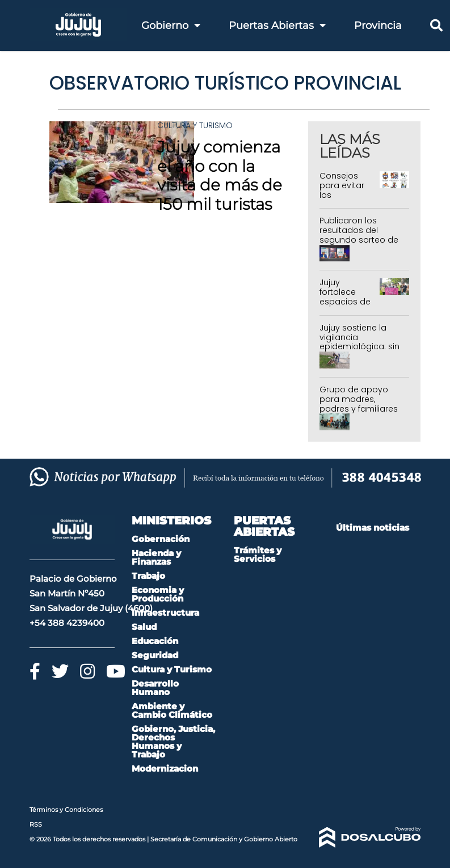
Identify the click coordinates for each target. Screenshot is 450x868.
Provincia (378, 26)
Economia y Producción (158, 594)
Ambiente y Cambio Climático (172, 710)
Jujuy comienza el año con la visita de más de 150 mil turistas (220, 175)
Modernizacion (165, 769)
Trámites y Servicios (258, 554)
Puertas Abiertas (277, 26)
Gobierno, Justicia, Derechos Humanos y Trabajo (173, 742)
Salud (144, 627)
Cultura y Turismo (195, 125)
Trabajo (148, 576)
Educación (155, 641)
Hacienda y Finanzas (156, 557)
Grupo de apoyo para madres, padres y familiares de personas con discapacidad (359, 408)
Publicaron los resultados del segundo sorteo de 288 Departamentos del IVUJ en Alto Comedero (361, 244)
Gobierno (171, 26)
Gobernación (161, 539)
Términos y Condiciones (66, 810)
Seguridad (155, 655)
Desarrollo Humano (155, 688)
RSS (36, 824)
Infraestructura (165, 613)
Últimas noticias (373, 528)
